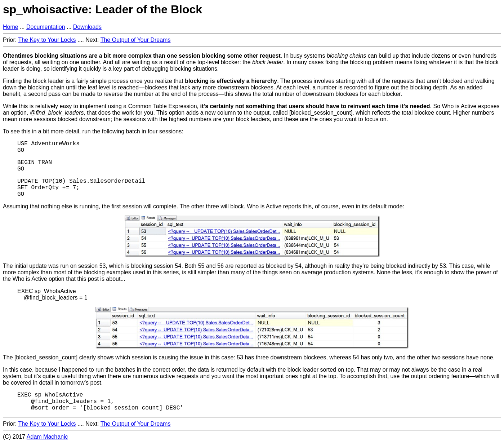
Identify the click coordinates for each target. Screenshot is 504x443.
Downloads (87, 27)
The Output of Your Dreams (136, 40)
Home (11, 27)
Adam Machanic (47, 437)
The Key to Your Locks (47, 40)
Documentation (46, 27)
